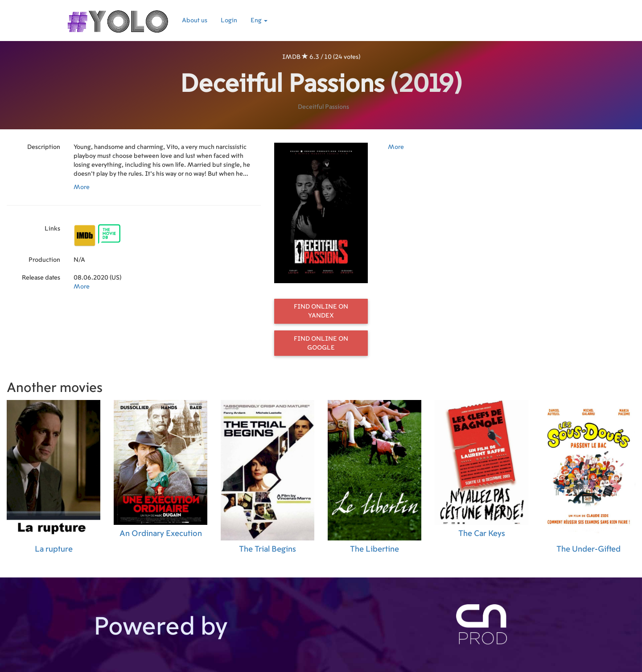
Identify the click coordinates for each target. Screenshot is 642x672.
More (82, 187)
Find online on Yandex (321, 311)
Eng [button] (259, 21)
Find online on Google (321, 343)
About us (195, 21)
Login (229, 21)
